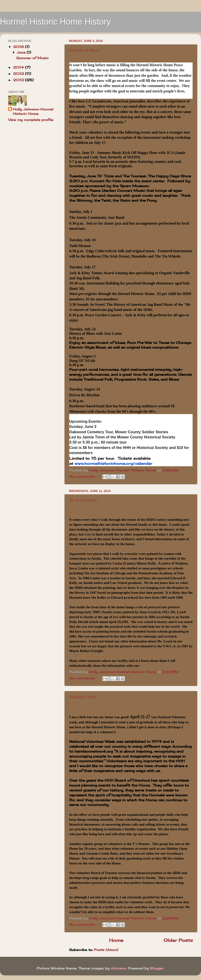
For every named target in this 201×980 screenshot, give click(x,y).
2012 (19, 80)
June (22, 52)
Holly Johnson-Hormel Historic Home (33, 111)
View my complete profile (31, 120)
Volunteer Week (83, 697)
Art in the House (83, 500)
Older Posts (178, 940)
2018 (19, 47)
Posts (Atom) (106, 950)
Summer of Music (84, 50)
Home (116, 940)
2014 (19, 67)
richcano (118, 968)
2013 (19, 74)
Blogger (157, 968)
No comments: (83, 477)
